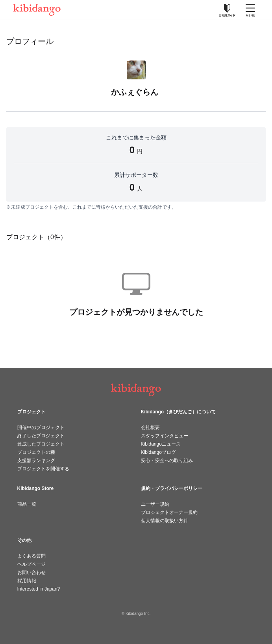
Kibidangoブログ (158, 452)
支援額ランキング (36, 461)
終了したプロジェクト (41, 436)
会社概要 (150, 427)
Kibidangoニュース (161, 444)
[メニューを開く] (250, 10)
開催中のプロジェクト (41, 427)
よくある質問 (31, 556)
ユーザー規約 (155, 504)
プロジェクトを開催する (43, 469)
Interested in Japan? (39, 589)
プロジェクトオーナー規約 (169, 512)
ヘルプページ (31, 564)
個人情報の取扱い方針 (165, 521)
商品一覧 (27, 504)
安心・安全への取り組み (167, 461)
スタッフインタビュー (165, 436)
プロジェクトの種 (36, 452)
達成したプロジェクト (41, 444)
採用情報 (27, 581)
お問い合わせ (31, 572)
